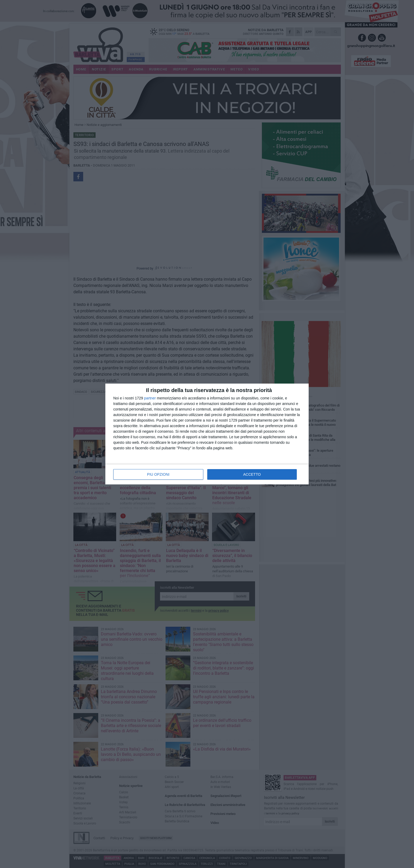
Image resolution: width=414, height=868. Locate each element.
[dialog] (207, 434)
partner (150, 398)
